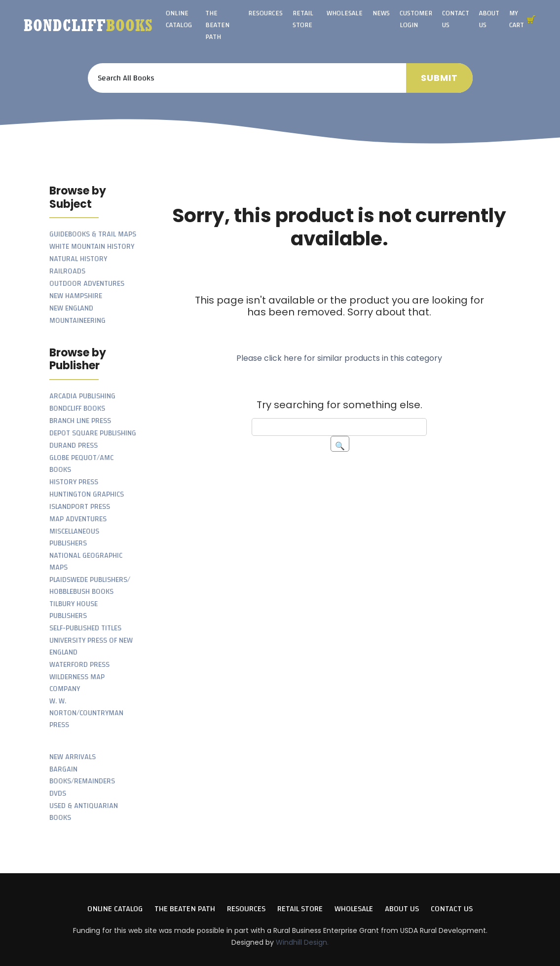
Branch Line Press (80, 421)
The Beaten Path (217, 25)
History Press (74, 482)
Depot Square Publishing (93, 433)
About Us (489, 19)
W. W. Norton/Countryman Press (86, 713)
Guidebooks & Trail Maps (93, 234)
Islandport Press (80, 507)
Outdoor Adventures (87, 284)
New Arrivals (73, 757)
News (381, 13)
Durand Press (74, 445)
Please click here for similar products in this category (339, 358)
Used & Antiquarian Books (84, 812)
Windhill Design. (302, 942)
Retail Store (303, 19)
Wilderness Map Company (77, 683)
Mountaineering (77, 321)
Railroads (67, 271)
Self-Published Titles (85, 628)
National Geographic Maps (86, 561)
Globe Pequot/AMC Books (81, 464)
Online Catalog (179, 19)
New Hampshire (76, 296)
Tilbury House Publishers (74, 610)
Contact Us (456, 19)
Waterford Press (79, 665)
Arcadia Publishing (82, 396)
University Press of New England (91, 646)
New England (71, 308)
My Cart (517, 19)
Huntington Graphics (87, 494)
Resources (265, 13)
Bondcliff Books (77, 408)
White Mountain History (92, 247)
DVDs (58, 793)
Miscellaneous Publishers (74, 537)
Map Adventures (78, 519)
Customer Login (416, 19)
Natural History (78, 259)
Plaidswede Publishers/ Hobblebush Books (90, 586)
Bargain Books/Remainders (82, 775)
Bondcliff (88, 25)
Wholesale (345, 13)
